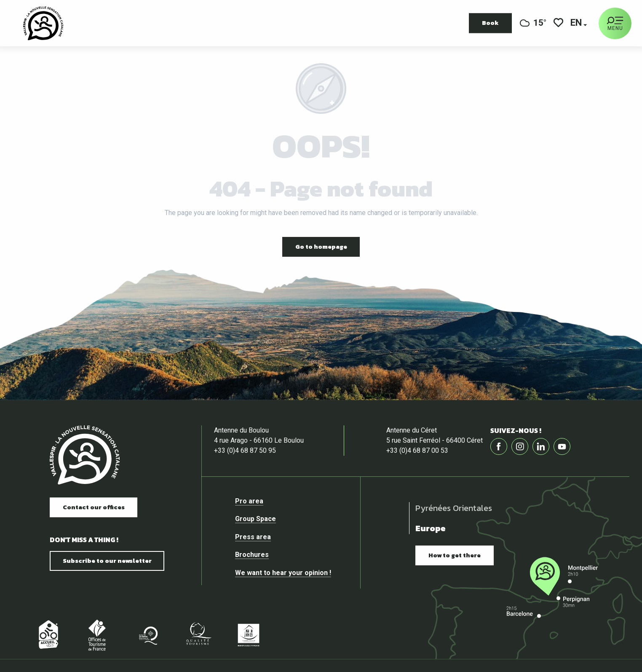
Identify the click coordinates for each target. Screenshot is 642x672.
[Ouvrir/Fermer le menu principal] (615, 23)
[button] (577, 23)
